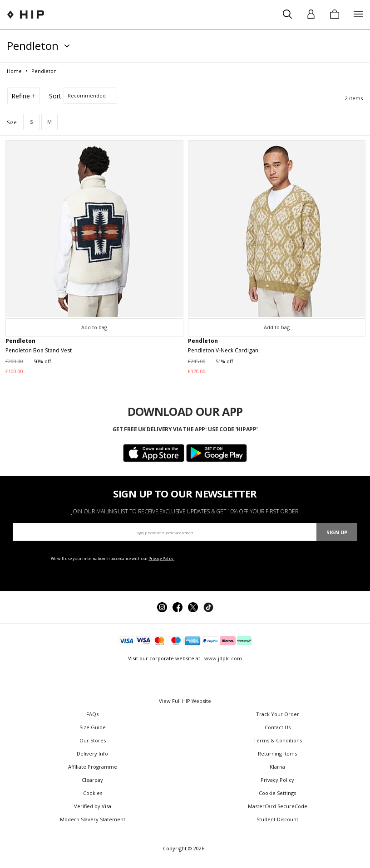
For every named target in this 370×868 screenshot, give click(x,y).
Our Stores (93, 740)
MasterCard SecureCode (278, 806)
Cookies (93, 793)
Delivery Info (92, 753)
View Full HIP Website (185, 701)
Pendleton (20, 341)
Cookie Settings (277, 793)
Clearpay (92, 780)
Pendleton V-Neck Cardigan (223, 350)
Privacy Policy (277, 780)
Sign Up (337, 532)
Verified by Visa (93, 806)
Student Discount (277, 819)
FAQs (92, 714)
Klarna (277, 767)
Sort (55, 96)
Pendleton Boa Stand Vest (39, 350)
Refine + (24, 96)
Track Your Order (278, 714)
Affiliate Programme (93, 767)
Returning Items (277, 753)
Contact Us (278, 727)
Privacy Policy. (161, 558)
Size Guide (93, 727)
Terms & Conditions (278, 740)
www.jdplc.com (222, 658)
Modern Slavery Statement (93, 819)
